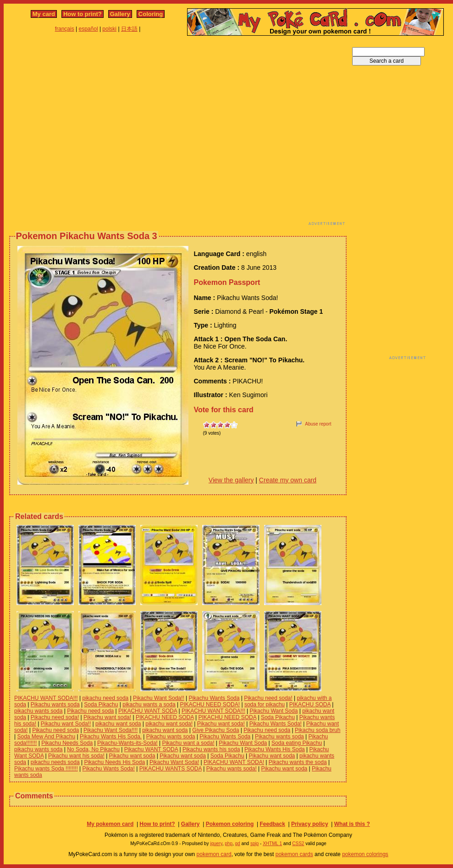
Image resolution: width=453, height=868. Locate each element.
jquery (216, 843)
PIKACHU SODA (310, 704)
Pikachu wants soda (55, 704)
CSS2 (298, 843)
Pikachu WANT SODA (151, 749)
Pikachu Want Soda (273, 711)
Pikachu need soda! (268, 698)
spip (254, 843)
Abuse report (318, 424)
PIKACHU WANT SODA (148, 711)
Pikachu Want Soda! (174, 762)
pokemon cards (294, 854)
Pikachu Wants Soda (214, 698)
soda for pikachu (265, 704)
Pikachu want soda (132, 756)
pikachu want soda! (169, 724)
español (88, 29)
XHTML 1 (272, 843)
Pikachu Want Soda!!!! (110, 730)
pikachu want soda (118, 724)
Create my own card (288, 480)
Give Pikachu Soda (215, 730)
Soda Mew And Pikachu (46, 737)
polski (109, 29)
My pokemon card (110, 824)
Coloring (151, 14)
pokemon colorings (365, 854)
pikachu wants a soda (149, 704)
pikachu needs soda (55, 762)
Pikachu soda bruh (318, 730)
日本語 (129, 29)
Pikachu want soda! (107, 717)
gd (238, 843)
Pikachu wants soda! (232, 769)
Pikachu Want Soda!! (159, 698)
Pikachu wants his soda (211, 749)
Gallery (120, 14)
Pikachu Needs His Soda (114, 762)
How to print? (83, 14)
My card (44, 14)
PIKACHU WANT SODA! (234, 762)
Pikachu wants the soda (298, 762)
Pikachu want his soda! (76, 756)
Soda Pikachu (101, 704)
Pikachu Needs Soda (67, 743)
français (65, 29)
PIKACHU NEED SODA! (210, 704)
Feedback (272, 824)
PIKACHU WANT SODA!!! (46, 698)
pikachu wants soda (38, 711)
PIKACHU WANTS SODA (171, 769)
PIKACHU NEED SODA (165, 717)
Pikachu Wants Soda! (276, 724)
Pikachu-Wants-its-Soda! (127, 743)
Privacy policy (310, 824)
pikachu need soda (105, 698)
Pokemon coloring (230, 824)
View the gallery (231, 480)
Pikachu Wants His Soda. (111, 737)
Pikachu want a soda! (188, 743)
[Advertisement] (86, 133)
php (229, 843)
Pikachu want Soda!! (66, 724)
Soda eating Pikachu (297, 743)
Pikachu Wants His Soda (275, 749)
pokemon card (214, 854)
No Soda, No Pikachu (93, 749)
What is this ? (352, 824)
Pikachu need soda (90, 711)
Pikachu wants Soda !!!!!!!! (46, 769)
